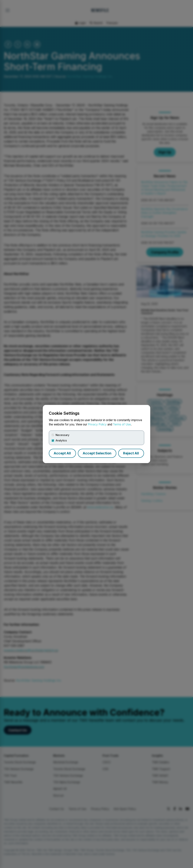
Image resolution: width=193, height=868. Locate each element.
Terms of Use (122, 424)
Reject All (131, 453)
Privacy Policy (97, 424)
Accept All (62, 453)
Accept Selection (97, 453)
